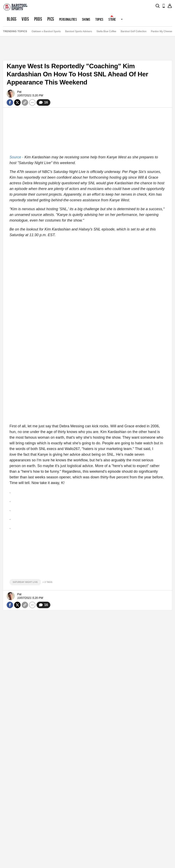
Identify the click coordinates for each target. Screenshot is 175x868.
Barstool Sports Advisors (79, 31)
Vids (25, 19)
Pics (51, 19)
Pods (38, 19)
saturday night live (25, 582)
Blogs (12, 19)
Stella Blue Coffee (106, 31)
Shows (86, 19)
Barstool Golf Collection (134, 31)
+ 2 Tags (48, 582)
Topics (99, 19)
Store (112, 19)
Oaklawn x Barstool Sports (46, 31)
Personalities (68, 19)
